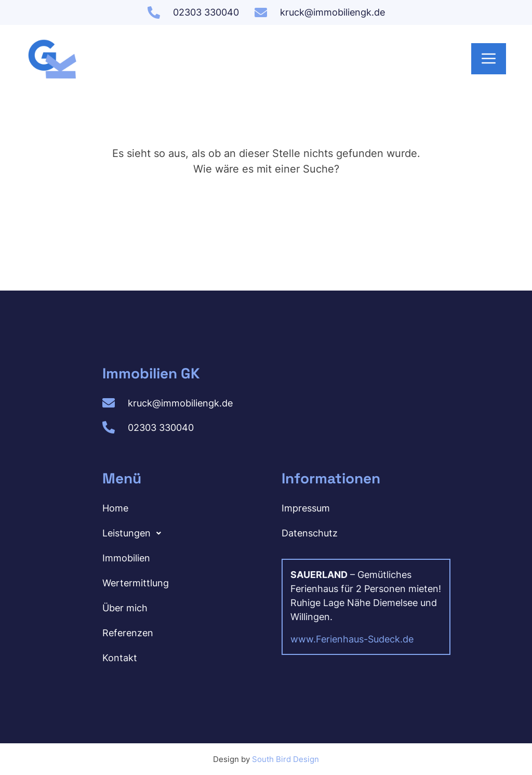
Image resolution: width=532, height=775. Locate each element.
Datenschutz (310, 533)
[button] (174, 533)
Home (115, 508)
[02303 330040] (154, 12)
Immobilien (126, 557)
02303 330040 (206, 12)
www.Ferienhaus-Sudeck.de (352, 639)
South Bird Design (285, 759)
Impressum (306, 508)
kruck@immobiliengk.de (332, 12)
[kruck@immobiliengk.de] (261, 12)
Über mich (125, 607)
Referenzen (128, 632)
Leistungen (135, 533)
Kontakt (120, 657)
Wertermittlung (136, 582)
